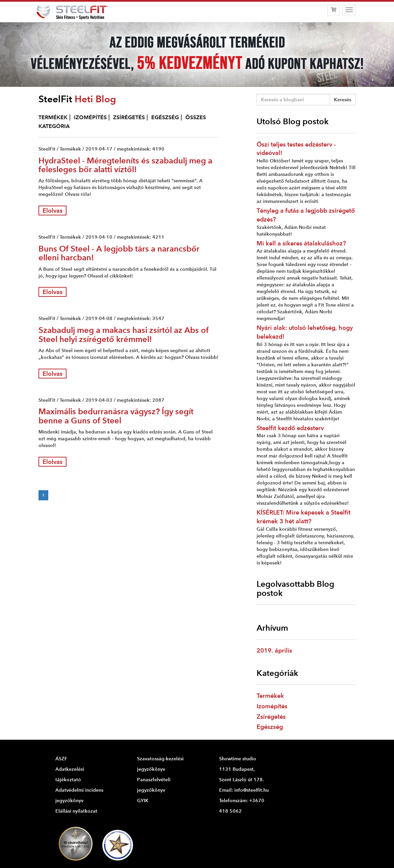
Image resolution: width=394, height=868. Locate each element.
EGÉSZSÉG (165, 117)
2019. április (274, 650)
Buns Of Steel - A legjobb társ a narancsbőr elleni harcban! (119, 253)
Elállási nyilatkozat (76, 811)
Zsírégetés (271, 717)
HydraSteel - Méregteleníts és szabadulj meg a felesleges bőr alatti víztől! (125, 165)
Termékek (270, 696)
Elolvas (52, 211)
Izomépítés (272, 706)
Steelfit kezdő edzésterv (290, 428)
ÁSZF (61, 759)
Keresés (343, 100)
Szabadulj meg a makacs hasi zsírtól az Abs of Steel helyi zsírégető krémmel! (124, 334)
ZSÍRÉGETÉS (129, 117)
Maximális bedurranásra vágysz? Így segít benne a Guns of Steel (116, 416)
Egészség (270, 727)
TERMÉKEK (53, 117)
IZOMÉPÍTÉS (90, 117)
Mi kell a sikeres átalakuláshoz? (301, 243)
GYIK (143, 800)
